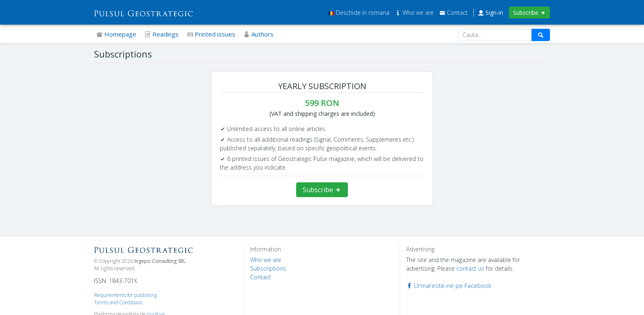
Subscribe (529, 13)
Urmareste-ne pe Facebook (449, 285)
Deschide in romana (359, 13)
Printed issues (211, 34)
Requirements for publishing (125, 295)
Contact (454, 13)
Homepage (116, 34)
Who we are (415, 13)
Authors (259, 34)
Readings (162, 34)
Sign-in (491, 13)
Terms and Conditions (118, 302)
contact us (470, 268)
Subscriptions (268, 268)
